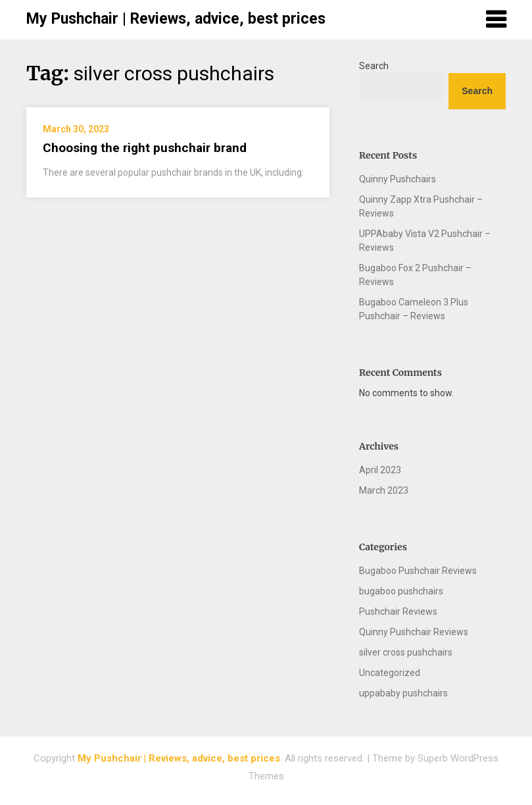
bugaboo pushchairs (401, 591)
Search (374, 66)
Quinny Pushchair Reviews (414, 632)
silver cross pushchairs (406, 652)
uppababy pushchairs (403, 693)
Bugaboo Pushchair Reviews (418, 571)
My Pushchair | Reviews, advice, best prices (176, 19)
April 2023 (380, 470)
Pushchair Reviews (398, 611)
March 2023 (384, 490)
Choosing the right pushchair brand (145, 148)
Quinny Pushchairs (398, 179)
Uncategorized (390, 673)
